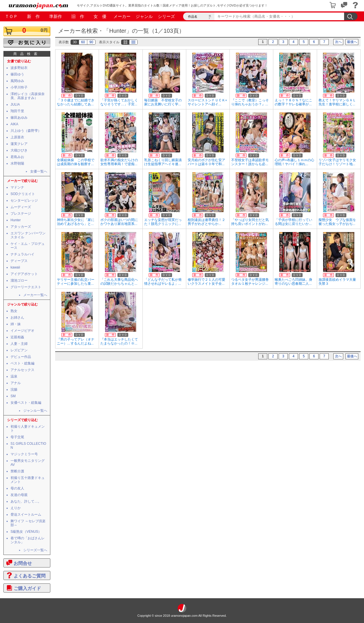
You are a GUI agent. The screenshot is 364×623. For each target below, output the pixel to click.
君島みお (17, 157)
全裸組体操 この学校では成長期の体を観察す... (76, 162)
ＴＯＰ (11, 16)
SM (13, 396)
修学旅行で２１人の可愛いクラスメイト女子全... (206, 282)
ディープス (19, 261)
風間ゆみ (17, 81)
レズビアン (19, 350)
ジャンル (144, 16)
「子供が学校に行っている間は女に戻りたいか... (293, 222)
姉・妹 (16, 324)
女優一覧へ (39, 171)
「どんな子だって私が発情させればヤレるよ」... (163, 282)
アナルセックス (22, 370)
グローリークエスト (26, 287)
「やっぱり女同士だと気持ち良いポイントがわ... (250, 222)
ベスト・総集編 (22, 363)
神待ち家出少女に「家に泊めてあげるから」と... (76, 222)
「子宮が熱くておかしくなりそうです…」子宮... (119, 102)
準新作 (56, 16)
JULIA (15, 104)
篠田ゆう (17, 74)
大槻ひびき (19, 150)
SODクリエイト (23, 194)
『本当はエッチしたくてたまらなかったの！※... (119, 341)
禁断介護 (17, 471)
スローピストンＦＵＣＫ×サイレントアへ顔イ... (207, 102)
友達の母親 (19, 495)
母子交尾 (17, 437)
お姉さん (17, 317)
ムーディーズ (21, 207)
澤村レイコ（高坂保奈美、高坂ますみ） (28, 96)
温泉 (14, 376)
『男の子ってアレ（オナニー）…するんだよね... (76, 341)
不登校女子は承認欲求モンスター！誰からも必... (250, 162)
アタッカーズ (21, 227)
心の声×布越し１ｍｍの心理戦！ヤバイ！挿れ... (294, 162)
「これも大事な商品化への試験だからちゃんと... (119, 282)
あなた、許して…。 (26, 501)
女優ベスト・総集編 (26, 403)
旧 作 (78, 16)
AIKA (14, 124)
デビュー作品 (21, 357)
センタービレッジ (24, 200)
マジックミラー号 (24, 454)
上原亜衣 (17, 137)
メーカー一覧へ (35, 295)
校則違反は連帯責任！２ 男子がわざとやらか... (208, 222)
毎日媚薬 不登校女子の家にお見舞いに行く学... (163, 102)
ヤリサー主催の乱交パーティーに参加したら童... (76, 282)
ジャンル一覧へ (35, 411)
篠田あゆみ (19, 118)
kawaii (15, 267)
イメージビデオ (22, 331)
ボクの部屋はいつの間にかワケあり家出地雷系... (119, 222)
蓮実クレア (19, 144)
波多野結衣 (19, 68)
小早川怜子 (19, 87)
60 (83, 42)
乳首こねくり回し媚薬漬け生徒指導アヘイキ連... (163, 162)
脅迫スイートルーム (26, 515)
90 (91, 42)
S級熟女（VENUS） (26, 532)
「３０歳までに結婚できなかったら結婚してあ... (76, 102)
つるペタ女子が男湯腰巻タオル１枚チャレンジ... (250, 282)
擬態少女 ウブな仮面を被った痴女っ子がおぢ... (337, 222)
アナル (16, 383)
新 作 (33, 16)
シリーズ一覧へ (35, 550)
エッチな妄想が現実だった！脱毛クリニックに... (163, 222)
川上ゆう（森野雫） (26, 131)
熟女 (14, 311)
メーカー (122, 16)
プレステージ (21, 214)
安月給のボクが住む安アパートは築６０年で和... (206, 162)
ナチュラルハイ (22, 254)
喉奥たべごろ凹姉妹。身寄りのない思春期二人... (293, 282)
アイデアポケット (24, 274)
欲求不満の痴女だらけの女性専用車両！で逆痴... (119, 162)
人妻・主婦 (19, 344)
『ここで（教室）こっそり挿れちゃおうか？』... (250, 102)
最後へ (352, 42)
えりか (16, 508)
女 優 (100, 16)
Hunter (16, 220)
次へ (338, 42)
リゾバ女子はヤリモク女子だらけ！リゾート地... (337, 162)
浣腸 (14, 390)
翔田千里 (17, 111)
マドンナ (17, 187)
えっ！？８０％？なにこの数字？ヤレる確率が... (293, 102)
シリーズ (166, 16)
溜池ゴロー (19, 280)
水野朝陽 (17, 163)
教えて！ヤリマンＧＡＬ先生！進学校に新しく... (337, 102)
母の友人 (17, 488)
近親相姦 (17, 337)
